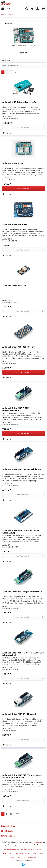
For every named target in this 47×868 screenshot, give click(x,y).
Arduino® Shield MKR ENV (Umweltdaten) (21, 469)
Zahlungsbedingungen (22, 853)
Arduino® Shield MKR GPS (14, 286)
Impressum (32, 857)
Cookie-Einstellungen (12, 849)
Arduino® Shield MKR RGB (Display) (19, 347)
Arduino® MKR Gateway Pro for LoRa (19, 102)
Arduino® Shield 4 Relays (14, 163)
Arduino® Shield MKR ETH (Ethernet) (19, 714)
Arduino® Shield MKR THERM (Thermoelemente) (16, 409)
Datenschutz (16, 857)
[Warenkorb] (43, 9)
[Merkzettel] (32, 9)
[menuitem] (6, 9)
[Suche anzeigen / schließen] (26, 9)
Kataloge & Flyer (27, 849)
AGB (24, 857)
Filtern (6, 61)
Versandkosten (37, 842)
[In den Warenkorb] (23, 127)
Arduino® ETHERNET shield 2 (23, 46)
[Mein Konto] (38, 9)
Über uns (38, 849)
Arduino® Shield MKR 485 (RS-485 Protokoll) (22, 592)
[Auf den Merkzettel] (7, 133)
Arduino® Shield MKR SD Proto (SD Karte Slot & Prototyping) (23, 654)
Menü (6, 8)
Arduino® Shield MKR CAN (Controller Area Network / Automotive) (22, 776)
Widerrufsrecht (38, 853)
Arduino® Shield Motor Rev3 (15, 225)
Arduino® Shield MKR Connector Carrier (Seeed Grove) (21, 532)
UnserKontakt (7, 853)
